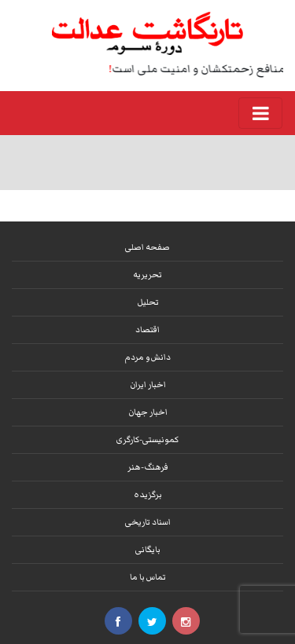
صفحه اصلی (147, 247)
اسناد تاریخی (148, 522)
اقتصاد (147, 329)
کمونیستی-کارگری (147, 439)
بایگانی (148, 549)
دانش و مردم (148, 357)
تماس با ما (148, 577)
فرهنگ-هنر (148, 467)
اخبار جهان (148, 412)
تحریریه (147, 274)
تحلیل (148, 302)
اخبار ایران (148, 384)
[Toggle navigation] (260, 113)
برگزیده (148, 494)
